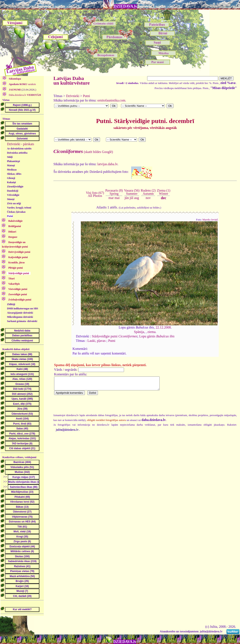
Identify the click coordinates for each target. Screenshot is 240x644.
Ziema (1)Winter (164, 192)
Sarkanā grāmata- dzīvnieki (22, 321)
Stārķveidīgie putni (115, 336)
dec (164, 198)
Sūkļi (10, 157)
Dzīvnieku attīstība (17, 153)
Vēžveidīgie (13, 195)
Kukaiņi (11, 182)
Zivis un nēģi (14, 203)
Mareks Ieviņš (210, 220)
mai (117, 198)
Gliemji (11, 178)
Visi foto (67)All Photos (95, 194)
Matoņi (11, 165)
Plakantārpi (13, 161)
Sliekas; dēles (14, 174)
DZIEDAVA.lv (125, 6)
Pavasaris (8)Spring (114, 192)
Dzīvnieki (73, 96)
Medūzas (12, 170)
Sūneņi (11, 199)
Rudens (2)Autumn (148, 192)
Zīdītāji (11, 304)
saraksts (22, 84)
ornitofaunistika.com (111, 100)
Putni (10, 216)
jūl (131, 198)
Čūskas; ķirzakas (16, 212)
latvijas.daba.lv (107, 164)
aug (137, 198)
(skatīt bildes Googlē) (83, 152)
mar (111, 198)
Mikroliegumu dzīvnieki (20, 317)
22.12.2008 (163, 327)
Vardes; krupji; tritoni (19, 208)
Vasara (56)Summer (132, 192)
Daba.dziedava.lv (25, 95)
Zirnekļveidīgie (15, 187)
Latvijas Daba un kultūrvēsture (72, 81)
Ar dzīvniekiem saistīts (19, 149)
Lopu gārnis (157, 336)
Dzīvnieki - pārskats (21, 144)
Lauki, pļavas (96, 341)
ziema (151, 332)
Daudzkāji (13, 191)
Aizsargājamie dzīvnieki (20, 313)
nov (148, 198)
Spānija (139, 332)
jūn (127, 198)
